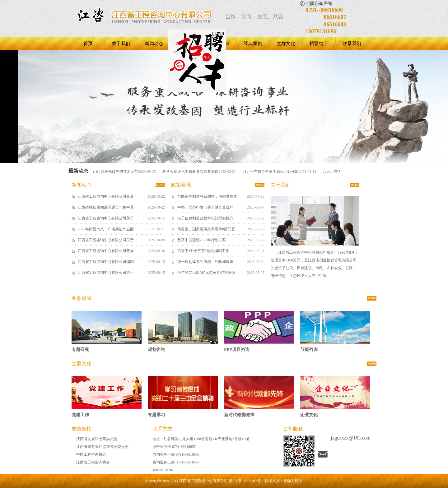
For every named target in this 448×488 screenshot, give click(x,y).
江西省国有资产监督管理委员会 (102, 447)
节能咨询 (309, 350)
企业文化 (309, 415)
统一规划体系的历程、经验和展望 (205, 262)
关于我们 (121, 44)
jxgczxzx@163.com (351, 438)
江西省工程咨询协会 (93, 462)
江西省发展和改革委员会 (97, 439)
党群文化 (286, 44)
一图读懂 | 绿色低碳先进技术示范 (112, 172)
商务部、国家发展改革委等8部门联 (206, 229)
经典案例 (253, 44)
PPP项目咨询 (237, 350)
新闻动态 (154, 44)
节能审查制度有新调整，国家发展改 (207, 196)
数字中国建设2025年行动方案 (202, 240)
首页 (88, 44)
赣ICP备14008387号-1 (246, 481)
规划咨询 (156, 350)
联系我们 (352, 44)
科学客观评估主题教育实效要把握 (192, 172)
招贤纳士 (319, 44)
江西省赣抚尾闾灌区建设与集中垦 (106, 207)
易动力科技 (293, 481)
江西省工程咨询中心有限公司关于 (106, 218)
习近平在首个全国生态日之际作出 (272, 172)
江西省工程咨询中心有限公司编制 (106, 262)
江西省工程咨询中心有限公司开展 (106, 196)
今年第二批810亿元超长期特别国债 (206, 273)
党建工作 (80, 415)
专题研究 (80, 350)
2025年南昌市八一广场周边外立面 (106, 229)
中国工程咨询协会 (91, 454)
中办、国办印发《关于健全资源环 (205, 207)
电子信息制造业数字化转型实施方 (205, 218)
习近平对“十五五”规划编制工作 (203, 251)
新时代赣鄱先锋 (239, 415)
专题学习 (156, 415)
